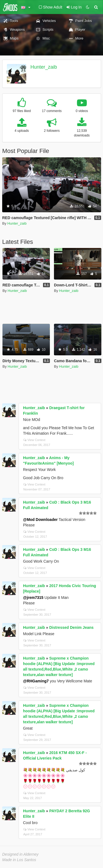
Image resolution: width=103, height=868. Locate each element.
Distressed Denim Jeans (71, 627)
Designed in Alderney (20, 854)
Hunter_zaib (44, 67)
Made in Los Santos (19, 860)
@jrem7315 (33, 598)
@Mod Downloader (40, 520)
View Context (34, 440)
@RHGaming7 (36, 681)
